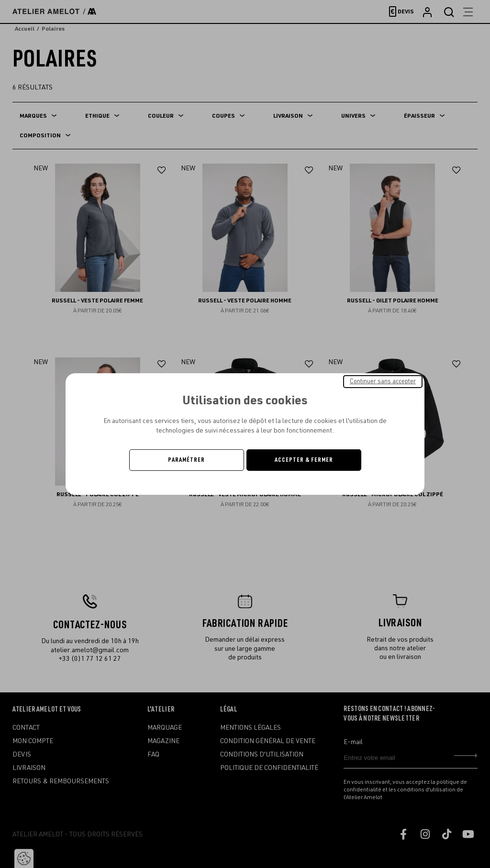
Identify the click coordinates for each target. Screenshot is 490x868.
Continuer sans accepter (383, 381)
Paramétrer (186, 460)
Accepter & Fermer (304, 460)
